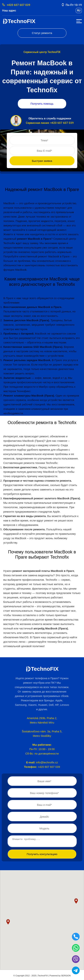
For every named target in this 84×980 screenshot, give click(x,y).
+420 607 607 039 (16, 5)
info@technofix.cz (47, 762)
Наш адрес (9, 11)
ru (79, 11)
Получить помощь (42, 104)
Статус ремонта (42, 33)
